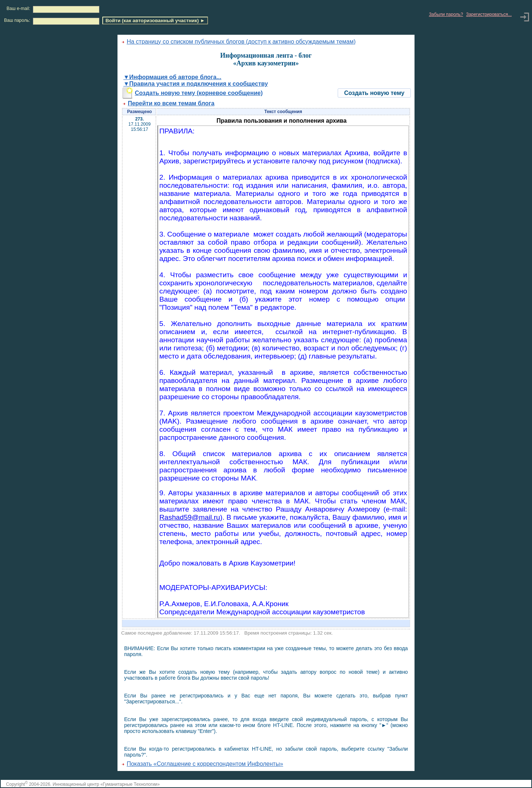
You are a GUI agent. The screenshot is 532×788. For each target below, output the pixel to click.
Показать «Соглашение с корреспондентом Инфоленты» (205, 764)
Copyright (17, 784)
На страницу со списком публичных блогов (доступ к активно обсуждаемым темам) (241, 42)
